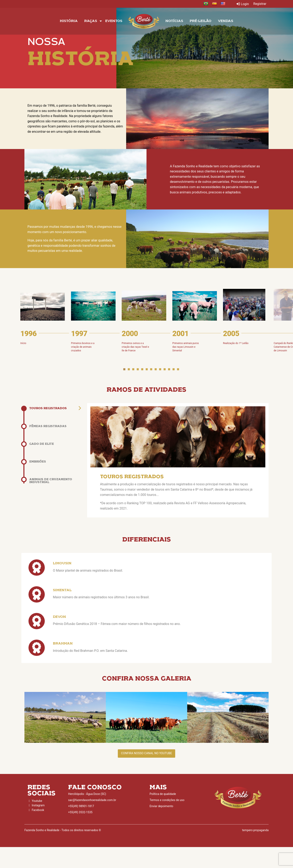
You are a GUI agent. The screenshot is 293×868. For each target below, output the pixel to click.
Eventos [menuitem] (114, 21)
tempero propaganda (255, 830)
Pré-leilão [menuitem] (201, 21)
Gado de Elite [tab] (42, 444)
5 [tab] (142, 369)
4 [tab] (138, 369)
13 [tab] (178, 369)
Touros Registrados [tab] (48, 408)
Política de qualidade (163, 794)
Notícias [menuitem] (174, 21)
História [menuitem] (69, 21)
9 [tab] (160, 369)
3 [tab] (133, 369)
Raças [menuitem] (91, 21)
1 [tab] (124, 369)
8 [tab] (156, 369)
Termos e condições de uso (167, 800)
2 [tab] (129, 369)
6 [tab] (147, 369)
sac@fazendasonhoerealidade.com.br (92, 800)
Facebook (36, 810)
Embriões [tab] (38, 462)
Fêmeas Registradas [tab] (48, 426)
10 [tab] (165, 369)
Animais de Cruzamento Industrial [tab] (51, 481)
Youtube (35, 801)
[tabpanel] (46, 318)
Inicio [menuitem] (144, 21)
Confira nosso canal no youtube (146, 753)
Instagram (36, 805)
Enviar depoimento (161, 806)
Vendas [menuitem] (226, 21)
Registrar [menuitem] (260, 4)
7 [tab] (151, 369)
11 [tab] (169, 369)
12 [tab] (174, 369)
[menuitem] (206, 4)
